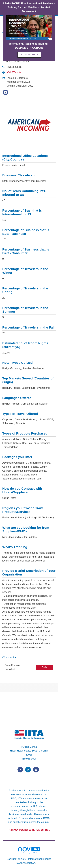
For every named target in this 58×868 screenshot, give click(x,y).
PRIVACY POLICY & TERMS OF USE (29, 830)
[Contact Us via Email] (36, 770)
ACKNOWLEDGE (29, 55)
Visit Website (14, 72)
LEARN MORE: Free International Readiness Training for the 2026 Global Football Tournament (29, 7)
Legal (40, 863)
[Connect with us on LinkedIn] (28, 770)
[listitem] (5, 92)
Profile (45, 667)
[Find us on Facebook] (20, 770)
